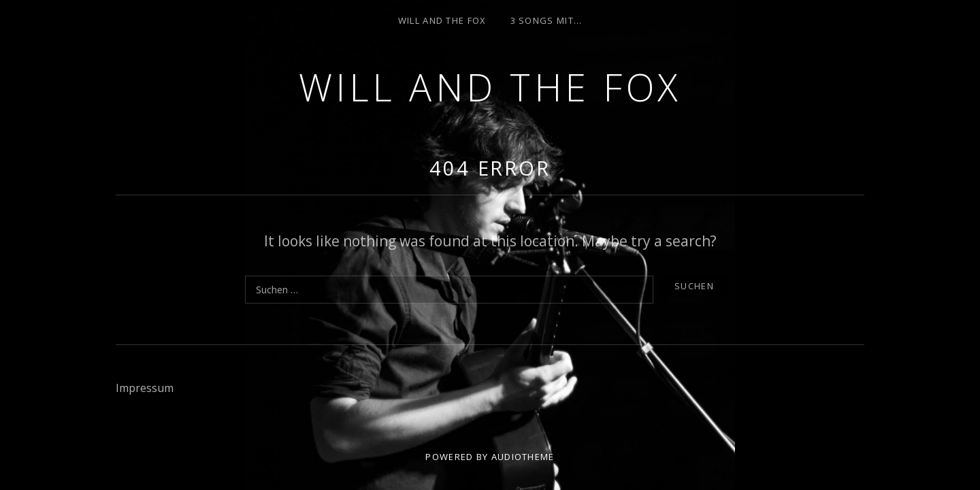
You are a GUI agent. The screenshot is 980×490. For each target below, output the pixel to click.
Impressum (145, 388)
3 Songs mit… (546, 20)
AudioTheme (523, 457)
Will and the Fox (490, 87)
